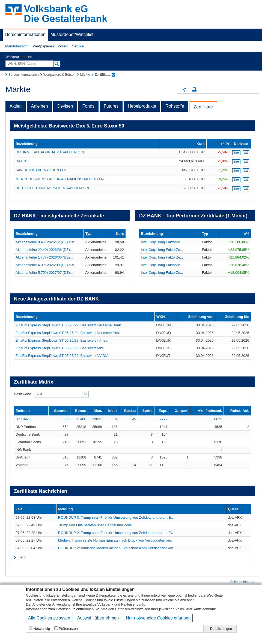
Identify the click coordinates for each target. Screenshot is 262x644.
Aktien (16, 106)
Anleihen (39, 106)
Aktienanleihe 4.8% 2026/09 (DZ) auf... (46, 265)
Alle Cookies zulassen (49, 618)
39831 (97, 419)
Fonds (88, 106)
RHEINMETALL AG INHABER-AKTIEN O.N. (50, 152)
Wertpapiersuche (19, 57)
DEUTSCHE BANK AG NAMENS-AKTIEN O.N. (53, 188)
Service (78, 46)
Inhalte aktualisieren (184, 90)
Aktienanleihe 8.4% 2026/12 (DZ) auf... (46, 242)
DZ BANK (23, 419)
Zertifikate (203, 107)
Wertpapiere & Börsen (50, 46)
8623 (218, 419)
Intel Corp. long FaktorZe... (162, 242)
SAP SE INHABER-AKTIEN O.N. (41, 170)
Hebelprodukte (142, 106)
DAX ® (21, 161)
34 (115, 419)
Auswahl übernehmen (98, 618)
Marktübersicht (17, 46)
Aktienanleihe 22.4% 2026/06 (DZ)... (44, 250)
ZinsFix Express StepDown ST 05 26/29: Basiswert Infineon (62, 340)
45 (134, 419)
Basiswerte (23, 394)
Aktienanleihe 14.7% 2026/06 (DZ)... (44, 257)
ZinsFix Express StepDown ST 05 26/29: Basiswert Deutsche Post (68, 333)
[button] (17, 46)
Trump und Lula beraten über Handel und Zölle (95, 525)
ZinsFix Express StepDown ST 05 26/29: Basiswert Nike (60, 348)
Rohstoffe (175, 106)
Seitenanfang (242, 582)
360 (65, 419)
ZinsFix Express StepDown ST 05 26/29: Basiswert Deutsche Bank (68, 325)
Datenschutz (66, 609)
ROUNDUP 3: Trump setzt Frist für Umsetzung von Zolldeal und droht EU (116, 517)
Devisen (65, 106)
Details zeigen (221, 629)
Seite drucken (194, 90)
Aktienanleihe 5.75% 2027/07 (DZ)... (44, 273)
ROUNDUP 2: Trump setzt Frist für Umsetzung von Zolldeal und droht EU (116, 533)
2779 (164, 419)
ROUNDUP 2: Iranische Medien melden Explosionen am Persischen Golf (115, 548)
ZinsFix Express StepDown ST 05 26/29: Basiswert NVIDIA (62, 356)
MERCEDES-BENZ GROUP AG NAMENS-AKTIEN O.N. (60, 179)
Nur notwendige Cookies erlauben (158, 618)
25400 (81, 419)
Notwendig (42, 629)
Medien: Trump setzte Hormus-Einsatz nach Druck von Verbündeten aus (115, 540)
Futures (111, 106)
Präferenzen (68, 629)
